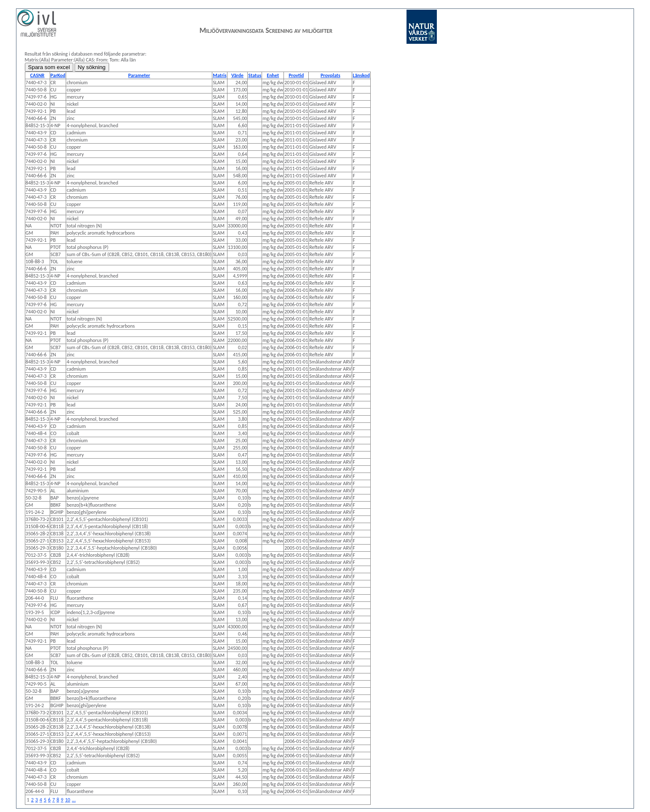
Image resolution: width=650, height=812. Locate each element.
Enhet (273, 75)
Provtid (296, 75)
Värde (237, 75)
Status (255, 75)
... (74, 800)
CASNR (37, 75)
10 (67, 800)
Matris (219, 75)
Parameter (139, 75)
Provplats (330, 75)
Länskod (361, 75)
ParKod (58, 75)
